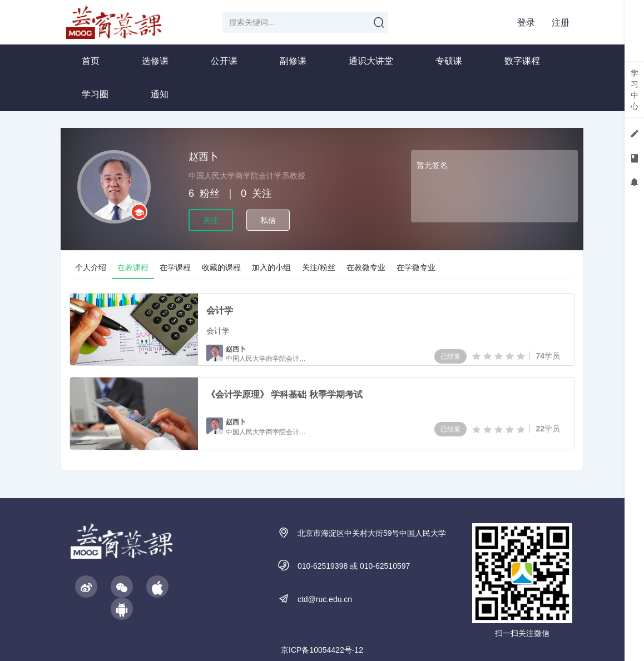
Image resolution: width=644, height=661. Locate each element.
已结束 (450, 356)
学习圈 (95, 94)
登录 (526, 23)
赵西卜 (236, 349)
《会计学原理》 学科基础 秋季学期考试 (284, 394)
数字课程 (522, 61)
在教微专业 (366, 267)
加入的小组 (271, 267)
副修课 (293, 61)
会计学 (220, 310)
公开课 (224, 61)
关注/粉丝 (319, 267)
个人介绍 (91, 267)
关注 (211, 220)
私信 (268, 220)
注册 (561, 23)
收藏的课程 (221, 267)
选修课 (155, 61)
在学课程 (175, 267)
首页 (91, 61)
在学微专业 (416, 267)
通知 (160, 94)
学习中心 (635, 90)
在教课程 (133, 267)
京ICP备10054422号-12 (322, 650)
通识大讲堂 (371, 61)
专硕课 (449, 61)
